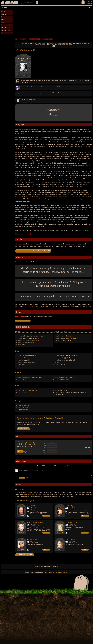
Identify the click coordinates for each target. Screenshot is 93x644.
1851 (35, 508)
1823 (73, 541)
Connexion (89, 4)
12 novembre (53, 87)
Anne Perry (69, 506)
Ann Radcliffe (70, 539)
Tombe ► (46, 516)
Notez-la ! (23, 75)
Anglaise (23, 87)
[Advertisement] (54, 24)
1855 (73, 524)
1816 (70, 524)
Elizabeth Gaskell (48, 39)
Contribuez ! (55, 115)
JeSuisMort (10, 3)
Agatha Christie (32, 539)
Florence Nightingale (64, 197)
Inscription (89, 2)
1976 (35, 541)
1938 (70, 508)
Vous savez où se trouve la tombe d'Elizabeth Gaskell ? (33, 251)
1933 (31, 524)
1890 (31, 541)
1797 (31, 508)
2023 (73, 508)
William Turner (84, 165)
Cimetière (23, 39)
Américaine (33, 526)
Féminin (24, 345)
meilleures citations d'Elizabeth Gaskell (39, 306)
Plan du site (59, 572)
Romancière (73, 336)
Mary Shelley (31, 506)
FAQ (46, 572)
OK (54, 46)
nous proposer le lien (29, 495)
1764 (70, 541)
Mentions (51, 572)
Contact (66, 572)
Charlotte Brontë (29, 197)
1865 (59, 87)
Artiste (68, 338)
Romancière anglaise (34, 39)
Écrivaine (74, 338)
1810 (40, 87)
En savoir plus (69, 45)
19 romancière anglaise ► (25, 555)
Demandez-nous (23, 429)
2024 (35, 524)
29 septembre (35, 87)
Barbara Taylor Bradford (35, 522)
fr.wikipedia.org (25, 234)
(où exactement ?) (32, 99)
